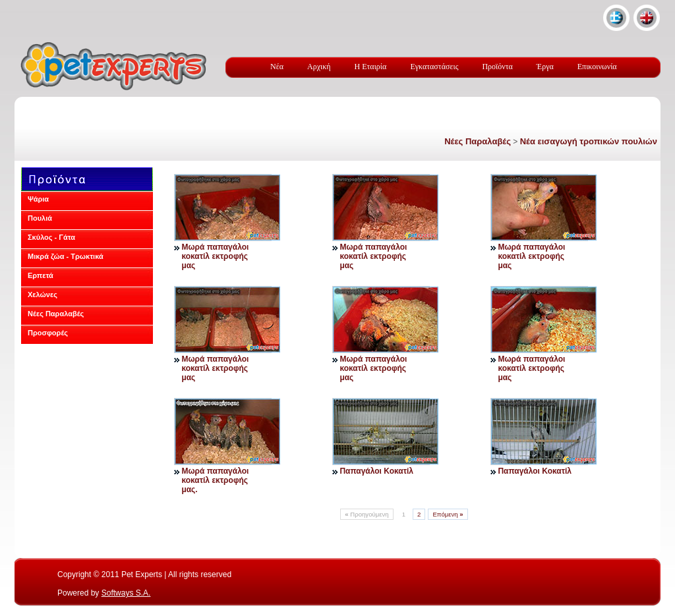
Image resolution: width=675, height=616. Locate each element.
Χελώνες (43, 294)
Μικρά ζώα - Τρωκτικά (66, 256)
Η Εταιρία (371, 67)
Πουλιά (40, 218)
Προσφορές (48, 333)
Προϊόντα (497, 67)
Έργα (545, 67)
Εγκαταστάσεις (434, 67)
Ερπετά (41, 275)
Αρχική (319, 67)
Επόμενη (448, 514)
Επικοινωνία (597, 67)
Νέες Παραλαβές (478, 141)
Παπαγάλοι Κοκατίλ (376, 471)
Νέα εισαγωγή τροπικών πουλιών (589, 141)
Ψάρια (38, 199)
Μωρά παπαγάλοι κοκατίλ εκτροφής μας (215, 256)
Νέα (277, 67)
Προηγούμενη (367, 514)
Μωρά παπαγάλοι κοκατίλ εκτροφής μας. (215, 480)
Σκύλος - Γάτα (51, 237)
